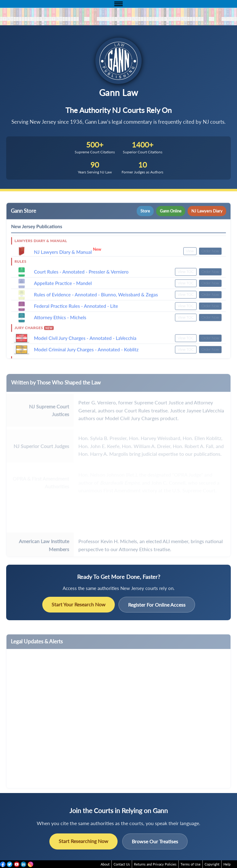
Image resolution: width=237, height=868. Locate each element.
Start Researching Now (83, 841)
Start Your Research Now (79, 604)
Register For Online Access (157, 605)
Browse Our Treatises (155, 841)
